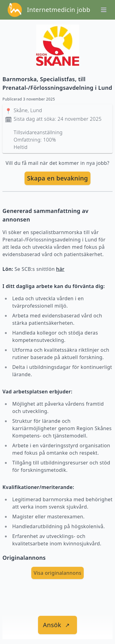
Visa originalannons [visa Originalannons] (58, 573)
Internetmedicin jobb (59, 10)
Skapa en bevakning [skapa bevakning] (57, 178)
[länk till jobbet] (57, 625)
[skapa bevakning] (57, 178)
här (60, 269)
